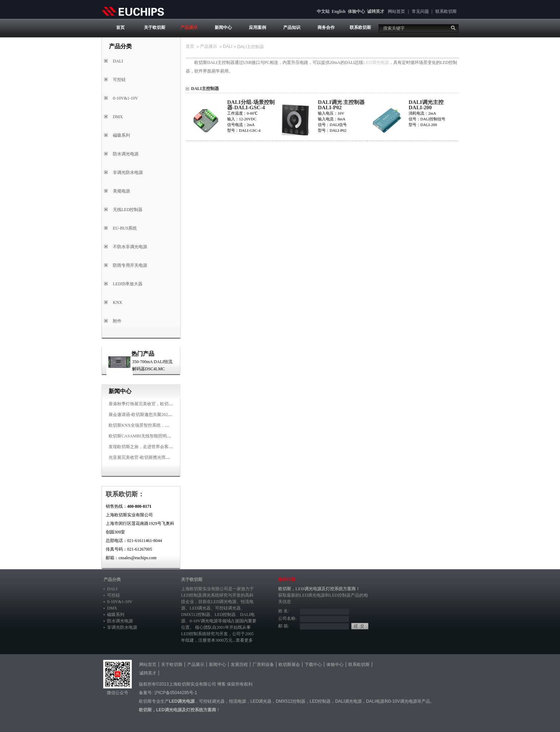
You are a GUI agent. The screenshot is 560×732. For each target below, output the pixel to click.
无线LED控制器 (128, 210)
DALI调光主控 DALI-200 (426, 105)
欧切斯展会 (289, 665)
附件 (117, 321)
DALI (118, 61)
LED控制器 (225, 615)
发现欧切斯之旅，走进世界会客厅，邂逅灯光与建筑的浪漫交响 (169, 447)
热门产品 (143, 354)
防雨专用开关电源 (130, 265)
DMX (118, 117)
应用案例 (257, 27)
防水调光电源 (126, 154)
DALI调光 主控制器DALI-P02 (341, 105)
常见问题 (420, 11)
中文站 (323, 11)
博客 (221, 684)
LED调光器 (200, 608)
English (339, 11)
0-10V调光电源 (204, 621)
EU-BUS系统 (125, 228)
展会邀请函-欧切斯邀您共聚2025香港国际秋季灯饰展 (159, 415)
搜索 (453, 28)
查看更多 (244, 640)
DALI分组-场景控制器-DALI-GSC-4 (251, 105)
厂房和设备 (263, 665)
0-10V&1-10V (126, 98)
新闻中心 (223, 27)
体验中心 (356, 11)
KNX (117, 302)
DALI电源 (375, 701)
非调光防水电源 (128, 172)
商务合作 (326, 27)
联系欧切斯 (446, 11)
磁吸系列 (121, 135)
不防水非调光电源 (130, 247)
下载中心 (313, 665)
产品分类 (112, 580)
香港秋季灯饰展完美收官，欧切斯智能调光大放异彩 (158, 404)
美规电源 (121, 191)
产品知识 (292, 27)
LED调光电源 (376, 62)
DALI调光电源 (348, 701)
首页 (120, 27)
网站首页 (396, 11)
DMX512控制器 (196, 615)
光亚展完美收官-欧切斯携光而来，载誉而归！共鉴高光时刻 (165, 457)
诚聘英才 (376, 11)
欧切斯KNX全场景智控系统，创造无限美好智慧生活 (158, 425)
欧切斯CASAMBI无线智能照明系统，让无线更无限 (157, 436)
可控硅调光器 (228, 608)
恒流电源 (237, 701)
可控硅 (119, 80)
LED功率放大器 (128, 284)
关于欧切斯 (155, 27)
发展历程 (239, 665)
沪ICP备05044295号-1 (176, 693)
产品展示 (189, 27)
